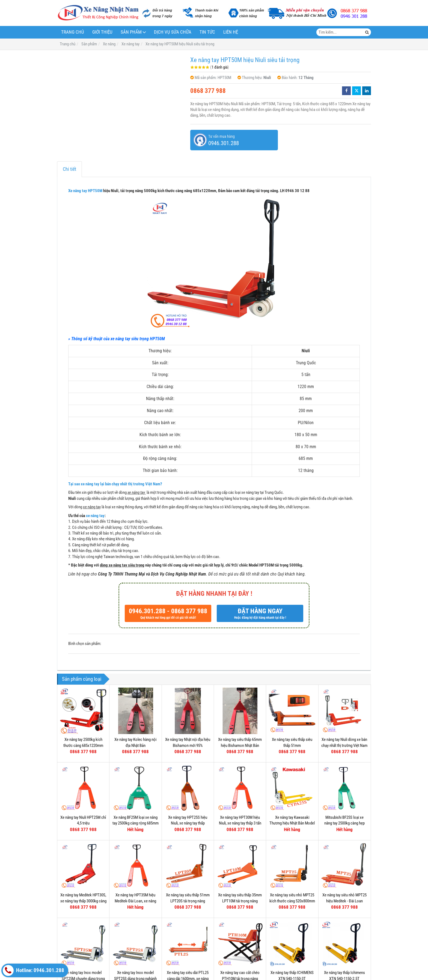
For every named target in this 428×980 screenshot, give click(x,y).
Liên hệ (231, 32)
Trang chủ (73, 32)
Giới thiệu (102, 32)
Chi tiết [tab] (69, 169)
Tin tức (207, 32)
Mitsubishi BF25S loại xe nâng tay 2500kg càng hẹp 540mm (344, 823)
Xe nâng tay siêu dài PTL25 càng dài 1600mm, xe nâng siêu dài (188, 932)
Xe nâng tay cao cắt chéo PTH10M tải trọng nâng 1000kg (240, 932)
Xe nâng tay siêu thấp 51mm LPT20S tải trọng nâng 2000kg (188, 901)
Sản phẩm (131, 32)
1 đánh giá (220, 67)
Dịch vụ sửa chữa (173, 32)
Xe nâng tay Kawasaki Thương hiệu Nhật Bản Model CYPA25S (292, 823)
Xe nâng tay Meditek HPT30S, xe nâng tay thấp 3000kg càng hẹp (83, 901)
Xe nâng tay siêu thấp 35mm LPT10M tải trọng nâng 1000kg (240, 901)
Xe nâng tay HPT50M (85, 191)
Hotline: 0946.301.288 (33, 970)
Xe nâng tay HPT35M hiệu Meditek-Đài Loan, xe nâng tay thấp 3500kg (135, 901)
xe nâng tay (95, 516)
